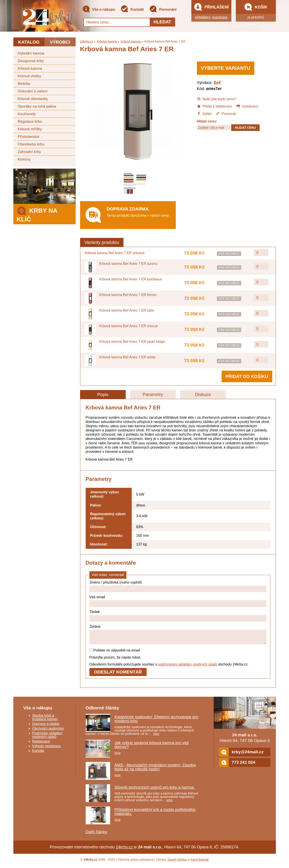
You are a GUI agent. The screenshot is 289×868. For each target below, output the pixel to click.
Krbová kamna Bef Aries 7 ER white (127, 357)
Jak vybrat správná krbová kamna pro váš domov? (152, 748)
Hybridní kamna (31, 53)
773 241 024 (237, 765)
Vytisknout (247, 106)
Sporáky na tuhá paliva (37, 106)
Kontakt (132, 10)
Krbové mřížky (30, 129)
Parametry (153, 394)
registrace (220, 17)
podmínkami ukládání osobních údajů (187, 667)
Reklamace (41, 744)
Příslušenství (29, 137)
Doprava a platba (46, 726)
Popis (103, 394)
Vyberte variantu (226, 68)
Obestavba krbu (31, 144)
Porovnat (226, 113)
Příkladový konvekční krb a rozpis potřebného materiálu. (155, 814)
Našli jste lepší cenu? (217, 99)
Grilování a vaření (33, 91)
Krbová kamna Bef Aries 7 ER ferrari (128, 295)
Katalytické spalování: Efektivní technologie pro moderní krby (156, 722)
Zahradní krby (29, 152)
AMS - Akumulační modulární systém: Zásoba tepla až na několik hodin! (155, 770)
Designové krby (31, 61)
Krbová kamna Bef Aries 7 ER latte (127, 310)
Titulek (95, 612)
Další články (96, 835)
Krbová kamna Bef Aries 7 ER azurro (128, 264)
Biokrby (24, 84)
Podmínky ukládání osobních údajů (47, 738)
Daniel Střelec (177, 862)
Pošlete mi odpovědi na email (115, 653)
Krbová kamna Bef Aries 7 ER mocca (128, 326)
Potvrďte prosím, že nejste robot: (115, 660)
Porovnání (163, 10)
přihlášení (203, 17)
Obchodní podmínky (48, 731)
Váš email (97, 597)
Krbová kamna (30, 68)
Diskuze (203, 394)
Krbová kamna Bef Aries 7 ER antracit (115, 253)
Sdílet (204, 113)
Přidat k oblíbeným (214, 106)
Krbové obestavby (33, 99)
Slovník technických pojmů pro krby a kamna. (155, 790)
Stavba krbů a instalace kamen (45, 720)
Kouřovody (27, 114)
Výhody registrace (46, 749)
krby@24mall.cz (241, 755)
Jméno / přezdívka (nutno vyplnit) (116, 582)
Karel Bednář (200, 862)
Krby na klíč (37, 214)
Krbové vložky (30, 76)
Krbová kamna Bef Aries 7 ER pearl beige (132, 342)
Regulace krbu (30, 122)
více (156, 736)
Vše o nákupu (99, 10)
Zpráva (95, 626)
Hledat (162, 22)
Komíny (24, 159)
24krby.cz (87, 41)
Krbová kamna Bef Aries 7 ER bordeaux (131, 279)
